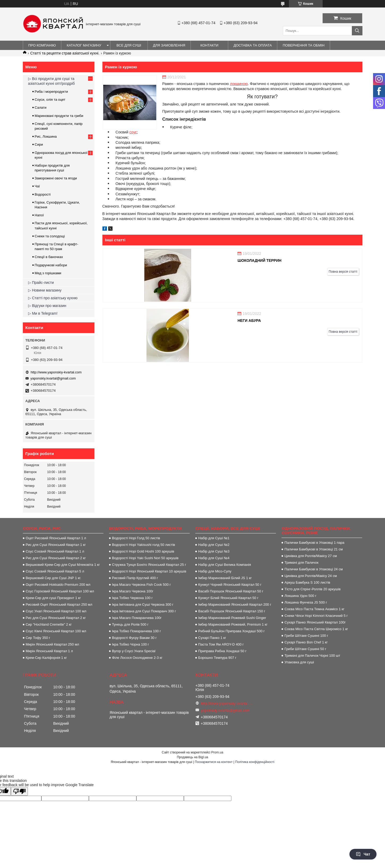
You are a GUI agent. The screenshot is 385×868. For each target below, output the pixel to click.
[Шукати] (357, 31)
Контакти (209, 45)
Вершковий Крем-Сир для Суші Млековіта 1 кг (63, 565)
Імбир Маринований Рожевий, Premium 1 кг (233, 624)
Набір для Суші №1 (214, 538)
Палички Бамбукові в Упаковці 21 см (313, 549)
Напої (39, 215)
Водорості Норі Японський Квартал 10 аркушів (149, 571)
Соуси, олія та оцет (50, 100)
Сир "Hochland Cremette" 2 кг (49, 624)
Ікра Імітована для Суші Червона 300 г (143, 604)
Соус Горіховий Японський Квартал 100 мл (60, 591)
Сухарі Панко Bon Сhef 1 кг (306, 642)
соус (133, 132)
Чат (363, 854)
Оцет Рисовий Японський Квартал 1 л (56, 538)
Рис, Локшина (46, 136)
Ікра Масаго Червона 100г (133, 591)
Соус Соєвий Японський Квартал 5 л (55, 571)
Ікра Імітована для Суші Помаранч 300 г (144, 611)
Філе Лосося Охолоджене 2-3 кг (137, 658)
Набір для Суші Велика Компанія (225, 565)
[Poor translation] (19, 791)
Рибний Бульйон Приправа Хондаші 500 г (231, 631)
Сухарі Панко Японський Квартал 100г (315, 622)
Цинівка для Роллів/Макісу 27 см (311, 556)
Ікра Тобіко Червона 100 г (132, 598)
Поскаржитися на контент (214, 762)
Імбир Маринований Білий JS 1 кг (225, 578)
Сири (39, 144)
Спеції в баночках (49, 257)
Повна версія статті (343, 272)
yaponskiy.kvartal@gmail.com (53, 378)
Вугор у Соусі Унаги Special (134, 651)
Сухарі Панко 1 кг (212, 638)
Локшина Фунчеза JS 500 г (306, 602)
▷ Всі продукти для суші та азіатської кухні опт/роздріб (51, 81)
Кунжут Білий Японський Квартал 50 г (228, 598)
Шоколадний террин (259, 260)
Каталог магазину (84, 45)
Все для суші (129, 45)
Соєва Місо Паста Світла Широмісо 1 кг (316, 629)
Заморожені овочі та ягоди (56, 178)
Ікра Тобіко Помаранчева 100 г (137, 631)
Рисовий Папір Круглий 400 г (135, 578)
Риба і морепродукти (51, 92)
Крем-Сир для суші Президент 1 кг (53, 598)
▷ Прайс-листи (41, 283)
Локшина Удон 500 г (300, 596)
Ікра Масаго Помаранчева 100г (137, 618)
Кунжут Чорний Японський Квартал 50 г (230, 585)
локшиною (239, 84)
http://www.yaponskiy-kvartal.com (56, 372)
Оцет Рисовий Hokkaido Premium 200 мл (58, 585)
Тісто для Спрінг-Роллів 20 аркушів (312, 589)
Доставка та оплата (253, 45)
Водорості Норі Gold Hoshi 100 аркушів (143, 551)
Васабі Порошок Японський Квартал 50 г (231, 591)
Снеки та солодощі (50, 236)
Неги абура (249, 321)
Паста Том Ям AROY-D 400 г (221, 644)
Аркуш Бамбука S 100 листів (307, 582)
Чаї (37, 186)
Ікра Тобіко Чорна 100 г (131, 644)
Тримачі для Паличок (301, 562)
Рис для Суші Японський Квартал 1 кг (56, 545)
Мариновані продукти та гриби (59, 116)
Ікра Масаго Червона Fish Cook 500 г (141, 585)
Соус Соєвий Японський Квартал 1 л (55, 551)
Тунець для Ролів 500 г (130, 624)
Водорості (43, 194)
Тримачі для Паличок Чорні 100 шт (312, 656)
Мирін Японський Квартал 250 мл (53, 644)
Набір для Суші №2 (214, 545)
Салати (41, 108)
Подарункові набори (51, 265)
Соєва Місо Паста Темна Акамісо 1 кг (314, 609)
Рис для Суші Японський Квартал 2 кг (56, 558)
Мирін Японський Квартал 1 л (49, 651)
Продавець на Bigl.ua (192, 757)
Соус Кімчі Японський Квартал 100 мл (56, 631)
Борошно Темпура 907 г (217, 658)
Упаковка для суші (299, 662)
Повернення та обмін (304, 45)
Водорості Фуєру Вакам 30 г (134, 638)
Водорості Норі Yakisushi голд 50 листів (144, 545)
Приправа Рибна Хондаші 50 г (222, 651)
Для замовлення (169, 45)
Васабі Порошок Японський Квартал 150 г (232, 611)
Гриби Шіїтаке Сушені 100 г (306, 636)
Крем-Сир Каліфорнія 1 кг (46, 658)
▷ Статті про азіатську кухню (53, 298)
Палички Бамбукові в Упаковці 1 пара (314, 543)
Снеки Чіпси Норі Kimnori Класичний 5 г (316, 616)
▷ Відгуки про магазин (47, 306)
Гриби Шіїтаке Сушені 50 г (305, 649)
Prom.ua (217, 752)
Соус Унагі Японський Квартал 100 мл (56, 611)
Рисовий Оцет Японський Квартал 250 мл (59, 604)
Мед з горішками (48, 273)
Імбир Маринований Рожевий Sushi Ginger (232, 618)
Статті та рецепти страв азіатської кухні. (65, 53)
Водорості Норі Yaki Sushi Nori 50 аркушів (145, 558)
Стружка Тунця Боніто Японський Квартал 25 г (149, 565)
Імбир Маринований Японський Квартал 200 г (235, 604)
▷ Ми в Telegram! (43, 313)
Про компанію (42, 45)
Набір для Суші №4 (214, 558)
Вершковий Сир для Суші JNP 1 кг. (53, 578)
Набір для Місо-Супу (215, 571)
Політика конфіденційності (255, 762)
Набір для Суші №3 (214, 551)
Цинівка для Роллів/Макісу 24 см (311, 576)
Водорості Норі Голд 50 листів (136, 538)
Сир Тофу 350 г (38, 638)
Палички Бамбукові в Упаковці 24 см (313, 569)
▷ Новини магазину (45, 290)
